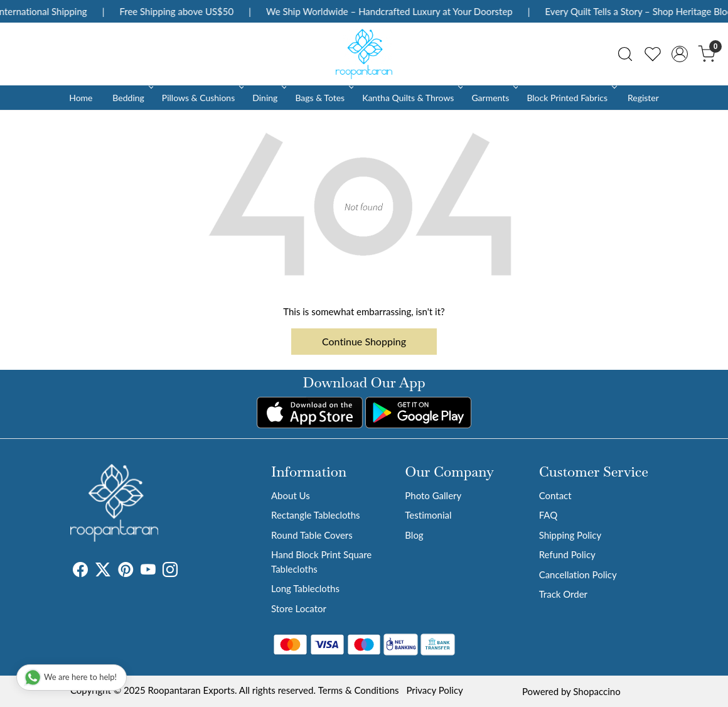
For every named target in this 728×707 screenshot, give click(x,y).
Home (81, 98)
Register (643, 98)
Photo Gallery (433, 495)
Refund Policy (567, 554)
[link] (625, 54)
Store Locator (299, 608)
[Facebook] (80, 571)
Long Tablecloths (305, 588)
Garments (494, 98)
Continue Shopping (364, 341)
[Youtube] (148, 571)
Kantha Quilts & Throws (411, 98)
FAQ (549, 515)
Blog (414, 535)
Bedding (131, 98)
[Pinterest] (126, 571)
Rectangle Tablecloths (316, 515)
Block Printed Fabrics (570, 98)
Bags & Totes (323, 98)
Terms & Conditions (359, 690)
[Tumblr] (185, 571)
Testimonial (428, 515)
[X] (103, 571)
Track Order (563, 594)
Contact (555, 495)
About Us (291, 495)
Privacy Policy (434, 690)
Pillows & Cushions (202, 98)
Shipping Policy (570, 535)
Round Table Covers (312, 535)
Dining (268, 98)
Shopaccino (597, 691)
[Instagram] (170, 571)
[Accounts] (680, 54)
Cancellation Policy (578, 575)
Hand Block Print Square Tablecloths (321, 562)
